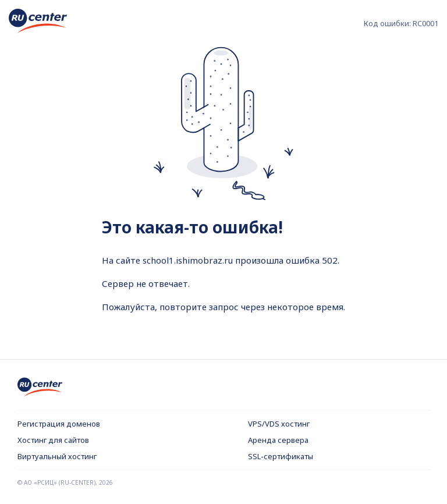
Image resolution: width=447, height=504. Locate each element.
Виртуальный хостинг (57, 456)
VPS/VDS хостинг (279, 424)
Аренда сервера (278, 440)
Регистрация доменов (59, 424)
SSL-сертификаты (281, 456)
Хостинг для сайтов (53, 440)
